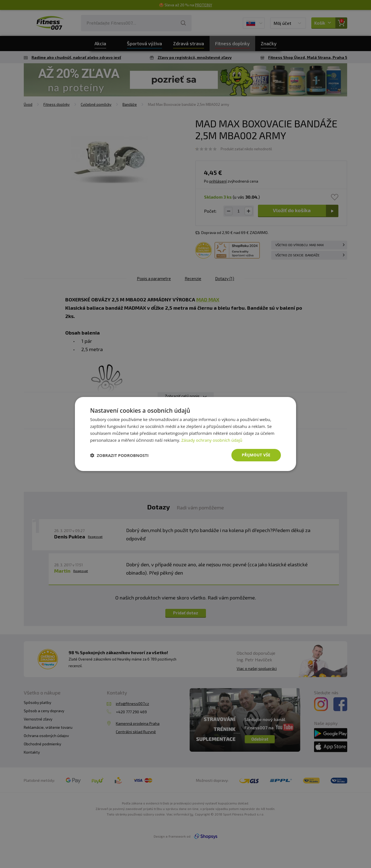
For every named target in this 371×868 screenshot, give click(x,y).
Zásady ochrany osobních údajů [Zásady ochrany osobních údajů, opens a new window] (212, 440)
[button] (119, 455)
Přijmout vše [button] (256, 455)
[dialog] (185, 434)
